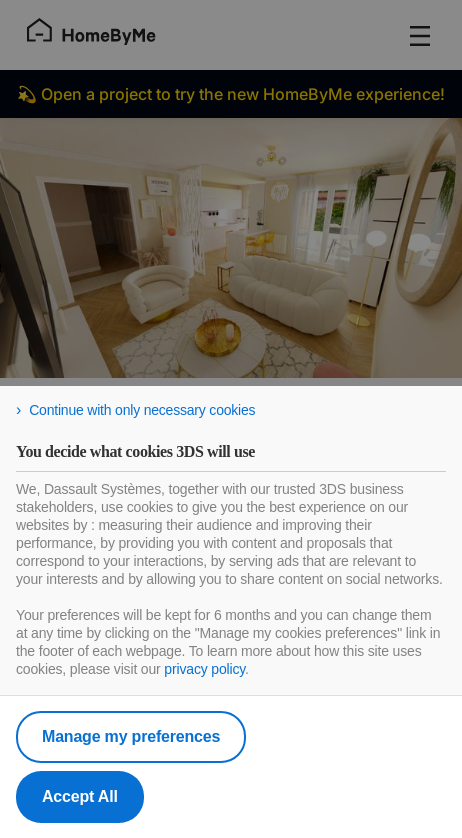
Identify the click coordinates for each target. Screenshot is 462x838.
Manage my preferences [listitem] (131, 736)
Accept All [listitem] (80, 796)
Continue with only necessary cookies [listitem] (142, 410)
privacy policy (204, 669)
